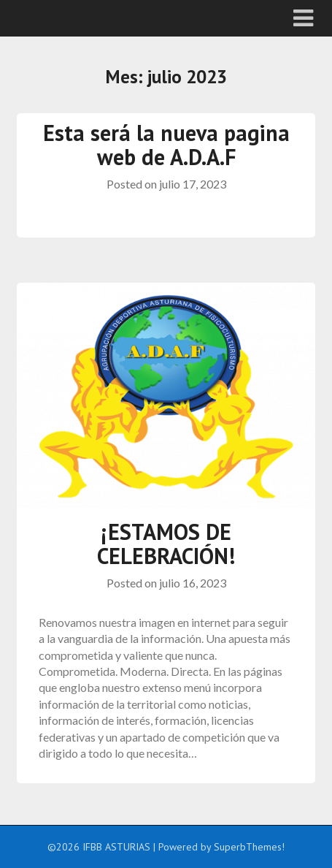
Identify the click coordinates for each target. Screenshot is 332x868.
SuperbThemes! (249, 847)
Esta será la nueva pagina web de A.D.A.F (166, 145)
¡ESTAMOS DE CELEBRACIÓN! (166, 544)
